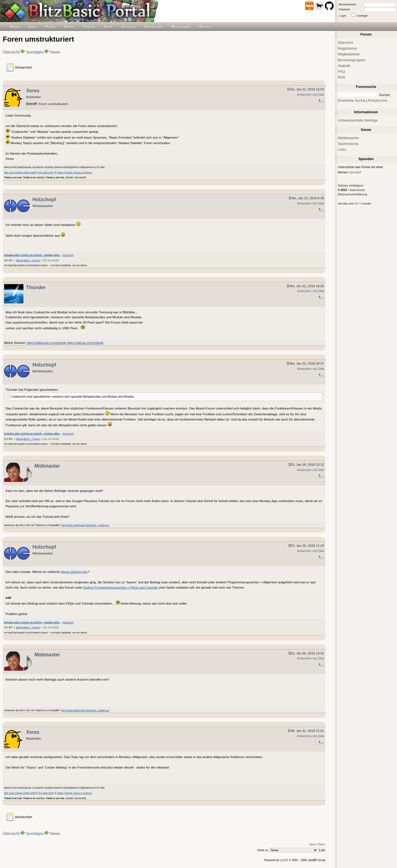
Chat (108, 26)
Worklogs (181, 26)
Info (33, 26)
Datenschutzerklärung (353, 194)
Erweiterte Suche (352, 100)
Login (343, 16)
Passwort (344, 9)
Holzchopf (44, 200)
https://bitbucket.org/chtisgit (46, 343)
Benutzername (348, 4)
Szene (69, 26)
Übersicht (11, 52)
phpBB (284, 860)
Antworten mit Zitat (310, 94)
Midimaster (47, 466)
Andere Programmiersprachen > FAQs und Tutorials (121, 587)
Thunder (36, 287)
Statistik (344, 66)
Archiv (205, 26)
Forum (89, 26)
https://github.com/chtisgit (85, 343)
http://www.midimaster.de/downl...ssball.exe (85, 525)
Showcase (154, 26)
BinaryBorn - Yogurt (28, 260)
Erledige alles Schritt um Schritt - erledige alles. (32, 255)
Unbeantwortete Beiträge (358, 120)
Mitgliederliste (349, 54)
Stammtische (348, 144)
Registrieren (348, 48)
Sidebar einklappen (351, 186)
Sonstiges (35, 52)
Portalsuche (378, 100)
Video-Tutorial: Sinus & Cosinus (75, 172)
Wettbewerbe (348, 138)
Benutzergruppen (352, 60)
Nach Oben (317, 844)
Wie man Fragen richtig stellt (20, 172)
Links (342, 149)
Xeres (33, 91)
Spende (355, 172)
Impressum (357, 190)
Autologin (362, 16)
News (55, 52)
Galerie (129, 26)
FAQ (341, 72)
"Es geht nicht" (46, 172)
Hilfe (50, 26)
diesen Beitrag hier (74, 572)
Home (15, 26)
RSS (341, 77)
